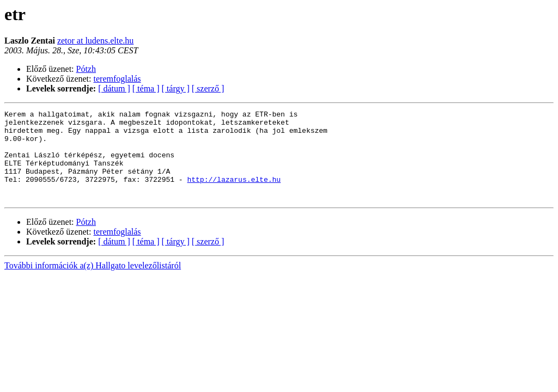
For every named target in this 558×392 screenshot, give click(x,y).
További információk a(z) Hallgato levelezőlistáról (93, 283)
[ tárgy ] (176, 88)
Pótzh (86, 69)
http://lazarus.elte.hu (234, 194)
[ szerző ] (208, 88)
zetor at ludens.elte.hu (95, 41)
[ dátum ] (114, 88)
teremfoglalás (117, 79)
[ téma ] (146, 88)
